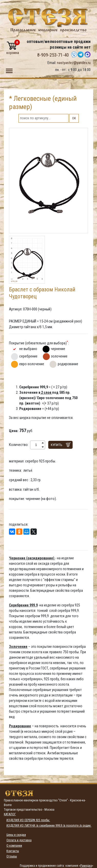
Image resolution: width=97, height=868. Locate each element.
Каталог (10, 814)
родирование (68, 364)
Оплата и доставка (19, 840)
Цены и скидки (16, 835)
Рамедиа (86, 866)
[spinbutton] (36, 445)
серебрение (28, 356)
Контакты (13, 851)
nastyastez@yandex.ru (74, 63)
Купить (57, 445)
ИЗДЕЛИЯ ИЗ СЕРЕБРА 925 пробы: (28, 820)
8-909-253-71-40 (53, 55)
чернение (58, 349)
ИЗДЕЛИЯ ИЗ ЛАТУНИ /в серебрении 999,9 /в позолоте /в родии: (49, 826)
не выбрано (28, 349)
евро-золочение (32, 364)
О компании (14, 846)
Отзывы (12, 856)
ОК (74, 118)
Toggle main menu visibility (9, 70)
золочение (59, 356)
